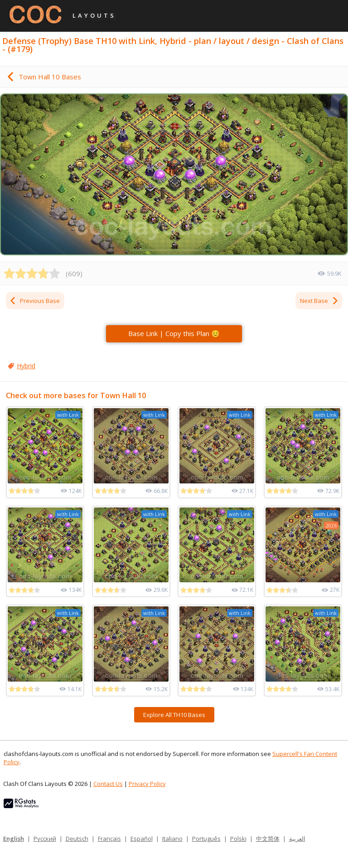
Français (109, 839)
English (14, 839)
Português (206, 839)
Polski (238, 839)
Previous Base (34, 301)
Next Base (319, 301)
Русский (45, 839)
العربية (297, 839)
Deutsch (77, 839)
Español (142, 839)
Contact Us (108, 784)
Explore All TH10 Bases (174, 715)
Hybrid (26, 366)
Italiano (172, 839)
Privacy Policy (147, 784)
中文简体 (268, 839)
